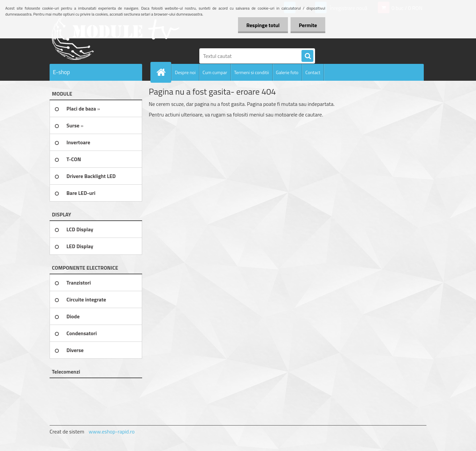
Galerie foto (287, 72)
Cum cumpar (215, 72)
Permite (308, 25)
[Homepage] (164, 72)
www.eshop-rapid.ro (112, 431)
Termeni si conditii (252, 72)
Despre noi (185, 72)
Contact (313, 72)
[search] (307, 56)
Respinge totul (263, 25)
